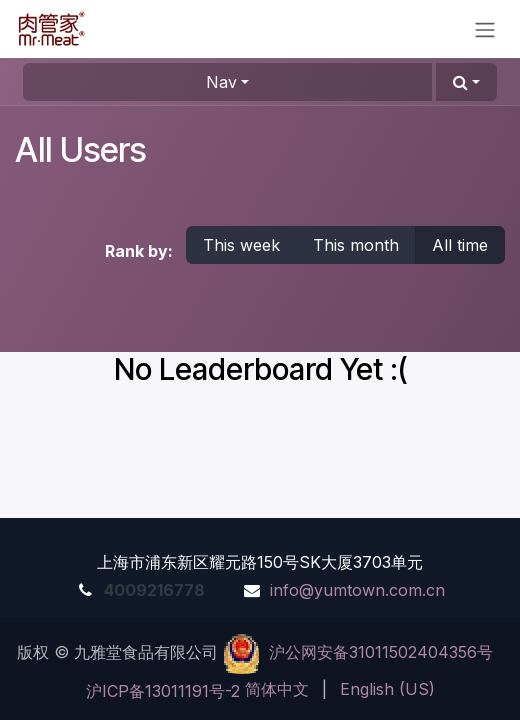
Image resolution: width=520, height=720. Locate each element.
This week (241, 245)
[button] (466, 82)
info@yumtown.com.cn (357, 590)
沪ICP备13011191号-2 (163, 691)
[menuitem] (277, 689)
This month (356, 245)
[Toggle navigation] (485, 29)
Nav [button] (221, 82)
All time (460, 245)
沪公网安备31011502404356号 (381, 652)
